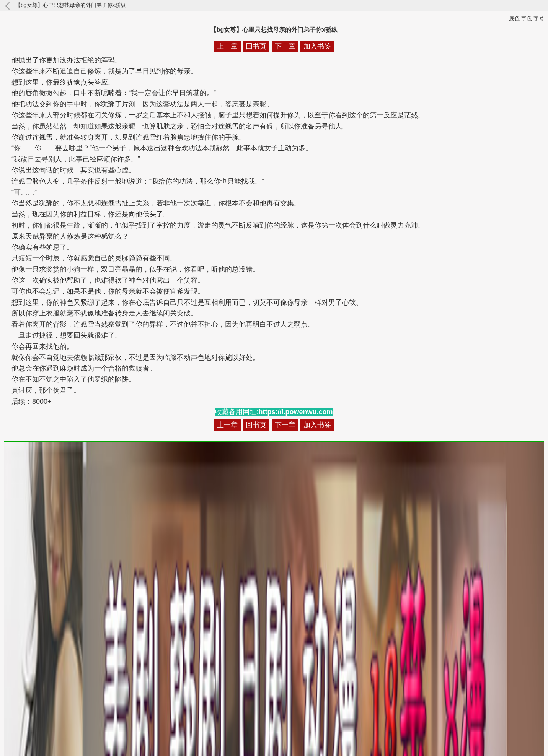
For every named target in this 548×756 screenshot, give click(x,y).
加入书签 (317, 46)
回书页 (256, 46)
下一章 (285, 46)
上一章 (227, 46)
